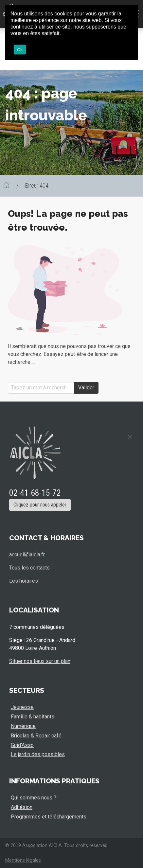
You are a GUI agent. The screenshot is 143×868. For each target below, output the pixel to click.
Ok (20, 50)
